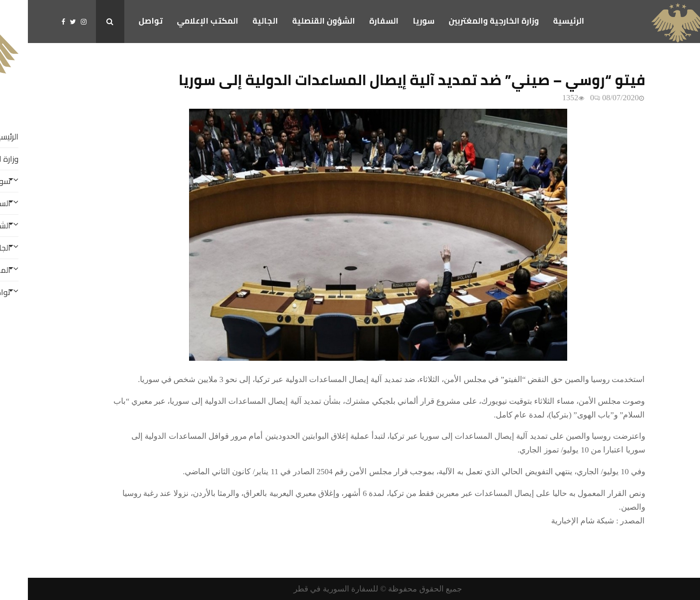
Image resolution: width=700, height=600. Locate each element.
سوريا (396, 21)
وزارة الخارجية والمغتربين (466, 21)
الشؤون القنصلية (296, 21)
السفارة (356, 21)
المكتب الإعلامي (180, 21)
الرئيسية (541, 21)
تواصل (123, 21)
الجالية (237, 21)
